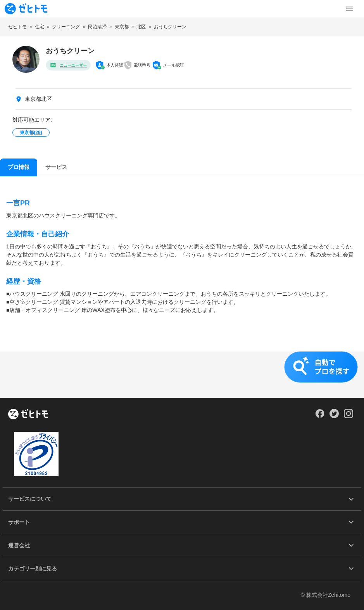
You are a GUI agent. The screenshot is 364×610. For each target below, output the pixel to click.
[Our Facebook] (320, 416)
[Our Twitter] (334, 416)
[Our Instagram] (349, 416)
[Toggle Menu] (350, 9)
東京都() (31, 133)
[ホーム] (28, 415)
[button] (182, 375)
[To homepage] (26, 9)
